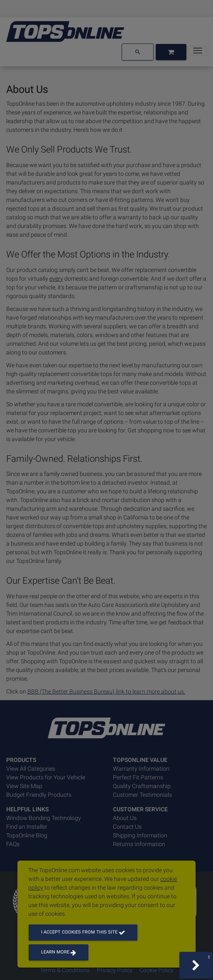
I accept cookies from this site (83, 932)
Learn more (59, 952)
